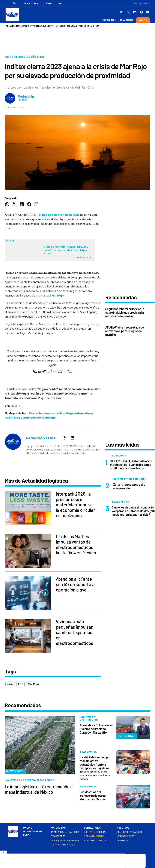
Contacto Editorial (95, 832)
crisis (10, 684)
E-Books (48, 3)
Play (60, 3)
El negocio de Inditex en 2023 (59, 215)
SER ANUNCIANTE (94, 836)
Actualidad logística (25, 57)
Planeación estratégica (65, 832)
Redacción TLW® (26, 98)
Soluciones (127, 20)
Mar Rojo (33, 684)
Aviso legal (123, 841)
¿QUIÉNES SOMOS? (126, 836)
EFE (20, 684)
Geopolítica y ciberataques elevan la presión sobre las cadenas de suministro (60, 26)
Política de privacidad (129, 832)
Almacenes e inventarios (65, 841)
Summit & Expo (32, 832)
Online (28, 828)
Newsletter (31, 3)
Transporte (58, 836)
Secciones (108, 20)
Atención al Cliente (95, 841)
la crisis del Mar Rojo (50, 296)
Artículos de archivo (63, 845)
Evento (143, 20)
